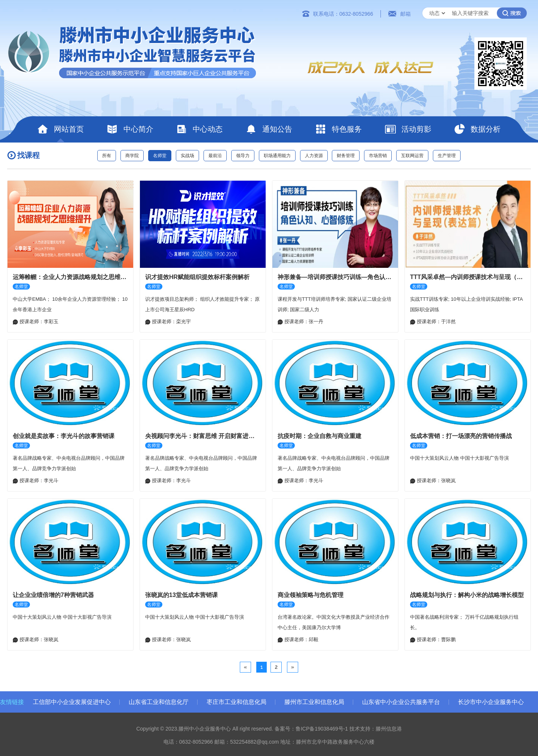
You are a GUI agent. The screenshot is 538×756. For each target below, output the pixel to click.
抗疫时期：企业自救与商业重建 (320, 436)
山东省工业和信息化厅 (159, 702)
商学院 (132, 156)
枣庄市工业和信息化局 (236, 702)
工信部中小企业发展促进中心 (72, 702)
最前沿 (215, 156)
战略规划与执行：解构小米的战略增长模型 (467, 595)
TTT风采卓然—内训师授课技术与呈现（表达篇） (468, 277)
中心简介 (130, 129)
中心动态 (199, 129)
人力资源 (314, 156)
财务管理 (346, 156)
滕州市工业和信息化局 (314, 702)
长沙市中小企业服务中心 (491, 702)
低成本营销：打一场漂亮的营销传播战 (461, 436)
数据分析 (477, 129)
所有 (107, 156)
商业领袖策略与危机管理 (311, 595)
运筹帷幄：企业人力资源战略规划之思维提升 (70, 277)
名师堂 (160, 156)
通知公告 (269, 129)
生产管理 (447, 156)
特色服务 (338, 129)
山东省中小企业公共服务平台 (401, 702)
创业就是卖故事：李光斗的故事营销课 (64, 436)
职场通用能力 (277, 156)
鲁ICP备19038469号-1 (322, 729)
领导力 (243, 156)
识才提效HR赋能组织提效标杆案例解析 (197, 277)
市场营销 (378, 156)
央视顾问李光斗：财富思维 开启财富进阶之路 (203, 436)
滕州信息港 (389, 729)
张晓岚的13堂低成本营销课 (181, 595)
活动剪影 (408, 129)
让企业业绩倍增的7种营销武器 (53, 595)
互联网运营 (412, 156)
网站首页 (60, 129)
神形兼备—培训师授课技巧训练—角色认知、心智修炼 (335, 277)
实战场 (187, 156)
